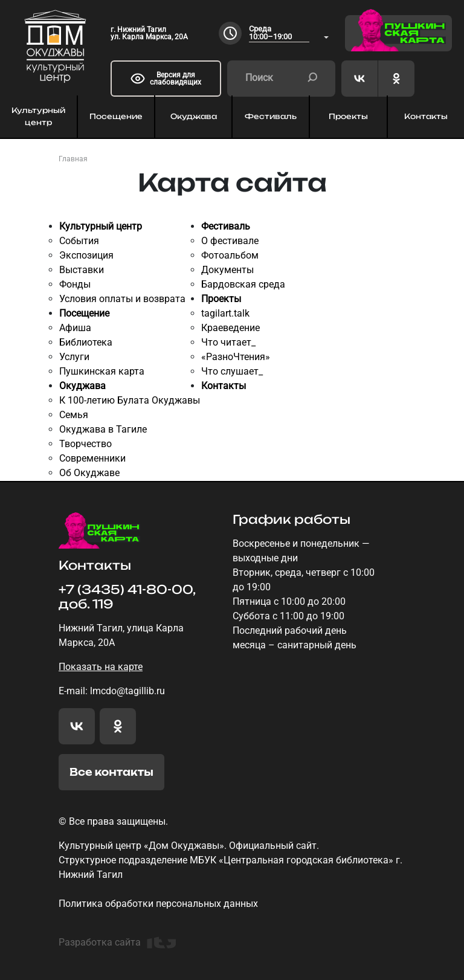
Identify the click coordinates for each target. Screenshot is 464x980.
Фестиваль (271, 116)
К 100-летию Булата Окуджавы (130, 400)
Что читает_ (228, 342)
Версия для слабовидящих (166, 79)
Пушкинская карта (102, 371)
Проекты (348, 116)
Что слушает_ (232, 371)
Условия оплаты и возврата (122, 299)
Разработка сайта (117, 943)
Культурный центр (38, 116)
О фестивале (230, 241)
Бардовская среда (243, 284)
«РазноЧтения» (236, 357)
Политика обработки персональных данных (158, 904)
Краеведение (230, 328)
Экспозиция (86, 255)
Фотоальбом (230, 255)
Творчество (85, 444)
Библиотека (86, 342)
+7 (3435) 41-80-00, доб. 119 (127, 597)
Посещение (116, 116)
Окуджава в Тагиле (103, 429)
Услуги (74, 357)
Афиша (75, 328)
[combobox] (289, 34)
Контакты (224, 386)
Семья (74, 415)
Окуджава (194, 116)
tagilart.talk (225, 313)
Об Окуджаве (89, 473)
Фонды (75, 284)
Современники (92, 458)
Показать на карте (101, 667)
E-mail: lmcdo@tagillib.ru (112, 691)
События (79, 241)
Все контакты (111, 772)
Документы (227, 270)
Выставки (82, 270)
